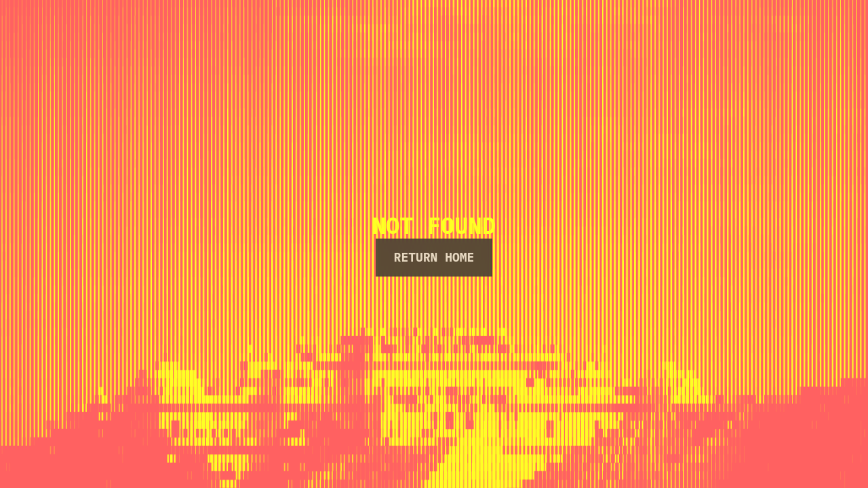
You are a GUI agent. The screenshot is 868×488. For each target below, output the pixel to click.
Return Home (434, 257)
